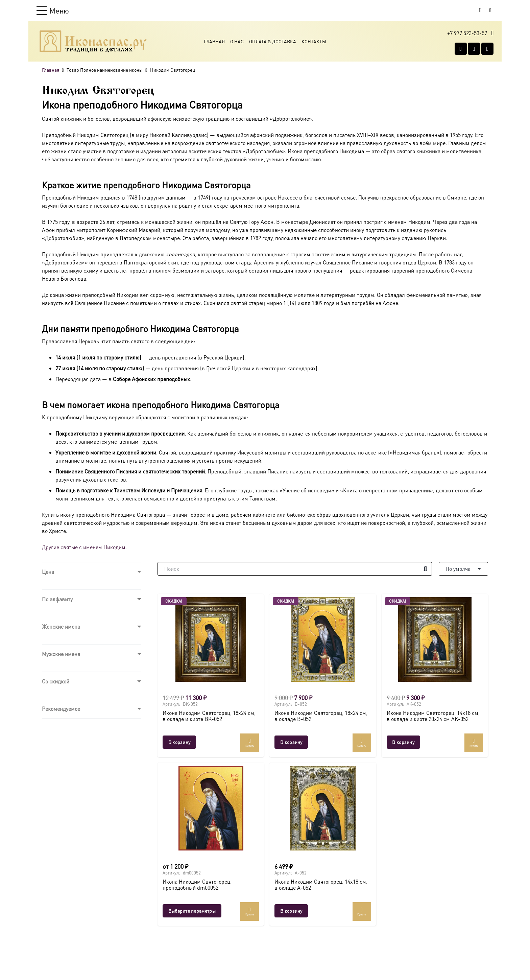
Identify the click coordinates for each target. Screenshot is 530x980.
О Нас (237, 41)
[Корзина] (480, 10)
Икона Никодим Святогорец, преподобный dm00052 (197, 884)
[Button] (490, 10)
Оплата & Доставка (273, 41)
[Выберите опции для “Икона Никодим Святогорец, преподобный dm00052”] (192, 911)
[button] (53, 10)
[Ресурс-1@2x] (93, 41)
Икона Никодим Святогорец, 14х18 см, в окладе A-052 (321, 884)
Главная (214, 41)
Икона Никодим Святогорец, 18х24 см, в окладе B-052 (321, 716)
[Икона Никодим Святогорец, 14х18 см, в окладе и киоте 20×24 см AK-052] (435, 639)
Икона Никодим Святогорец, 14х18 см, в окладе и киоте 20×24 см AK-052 (433, 716)
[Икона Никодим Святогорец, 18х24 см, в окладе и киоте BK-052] (211, 639)
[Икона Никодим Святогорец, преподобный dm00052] (211, 808)
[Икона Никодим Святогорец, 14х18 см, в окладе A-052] (323, 808)
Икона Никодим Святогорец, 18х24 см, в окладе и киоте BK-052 (209, 716)
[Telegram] (487, 49)
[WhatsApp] (474, 49)
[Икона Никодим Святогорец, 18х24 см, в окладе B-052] (323, 639)
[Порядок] (464, 569)
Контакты (314, 41)
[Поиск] (295, 569)
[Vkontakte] (461, 49)
